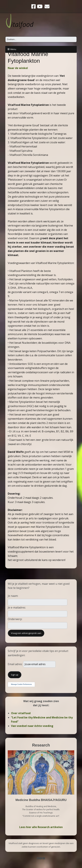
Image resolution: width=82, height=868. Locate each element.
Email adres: (15, 664)
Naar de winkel (18, 68)
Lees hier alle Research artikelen (41, 827)
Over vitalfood (21, 713)
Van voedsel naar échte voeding (32, 726)
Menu (13, 49)
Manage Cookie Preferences (21, 684)
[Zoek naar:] (41, 39)
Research (41, 745)
